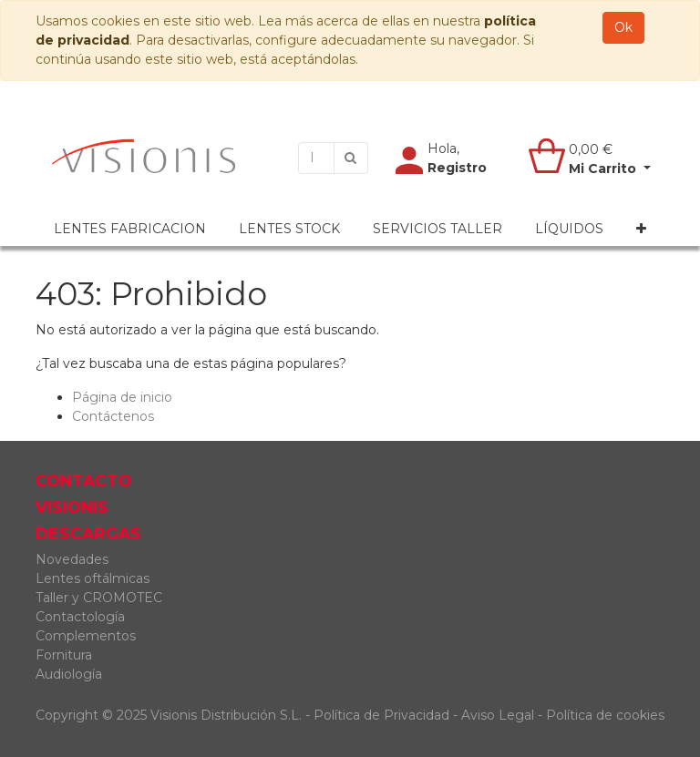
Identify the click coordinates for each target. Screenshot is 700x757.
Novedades (72, 559)
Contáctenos (113, 416)
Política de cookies (605, 715)
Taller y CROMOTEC (99, 598)
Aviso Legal (499, 715)
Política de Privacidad (381, 715)
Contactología (80, 617)
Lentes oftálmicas (93, 578)
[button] (641, 229)
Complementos (86, 636)
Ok (623, 27)
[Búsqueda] (351, 158)
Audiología (69, 674)
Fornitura (64, 655)
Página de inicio (122, 397)
